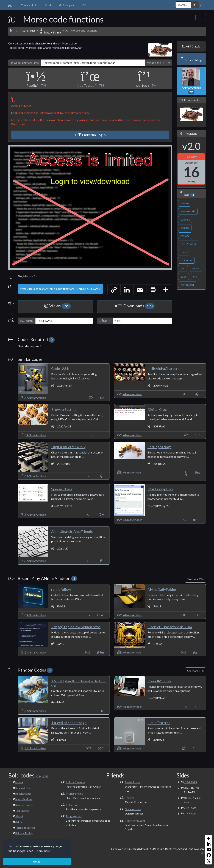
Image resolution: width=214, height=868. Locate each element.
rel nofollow (61, 589)
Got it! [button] (37, 862)
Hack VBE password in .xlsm (170, 627)
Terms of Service (25, 828)
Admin (19, 822)
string (196, 268)
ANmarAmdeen (191, 81)
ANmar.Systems (76, 782)
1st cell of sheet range (69, 723)
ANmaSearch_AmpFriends (72, 531)
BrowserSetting (64, 409)
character (186, 260)
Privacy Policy (24, 833)
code (184, 276)
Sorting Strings (159, 447)
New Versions (24, 799)
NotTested (187, 285)
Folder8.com (132, 782)
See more (195, 579)
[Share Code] (201, 18)
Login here (18, 113)
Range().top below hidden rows (76, 627)
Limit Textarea (159, 723)
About (19, 816)
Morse (185, 203)
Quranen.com (133, 809)
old (195, 276)
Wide (190, 813)
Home (19, 782)
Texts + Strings (50, 32)
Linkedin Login (90, 135)
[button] (49, 5)
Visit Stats (190, 808)
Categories (27, 30)
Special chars (62, 489)
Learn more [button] (43, 851)
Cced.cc (130, 798)
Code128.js (60, 368)
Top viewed (22, 811)
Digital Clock (158, 409)
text (183, 268)
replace (185, 236)
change (185, 228)
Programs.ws (74, 816)
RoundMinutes (159, 681)
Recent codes (23, 794)
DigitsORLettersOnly (68, 447)
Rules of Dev (23, 788)
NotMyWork (189, 244)
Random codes (24, 805)
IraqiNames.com (135, 820)
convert (185, 219)
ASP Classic (191, 46)
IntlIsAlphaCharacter (164, 368)
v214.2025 (190, 782)
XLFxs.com (72, 805)
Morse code (188, 211)
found (184, 252)
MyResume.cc (74, 794)
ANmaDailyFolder (162, 589)
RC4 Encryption (160, 489)
